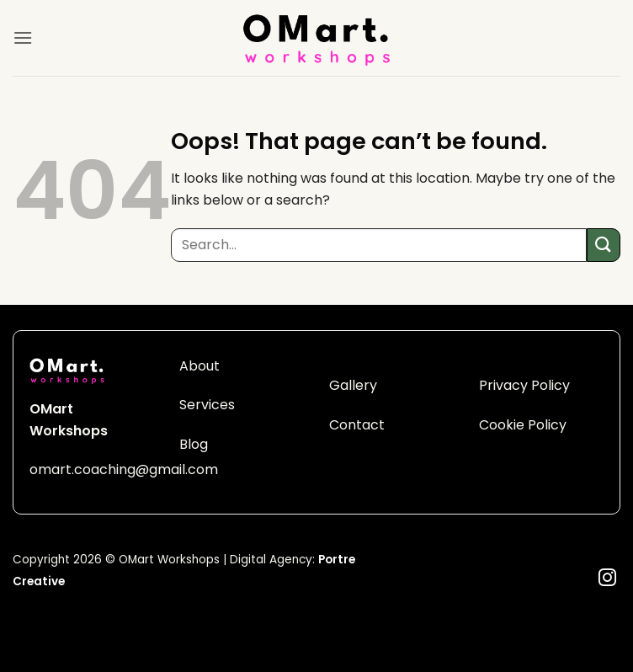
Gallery (353, 385)
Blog (194, 444)
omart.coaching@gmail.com (124, 469)
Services (207, 405)
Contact (357, 425)
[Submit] (604, 245)
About (199, 366)
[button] (23, 37)
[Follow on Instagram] (607, 579)
